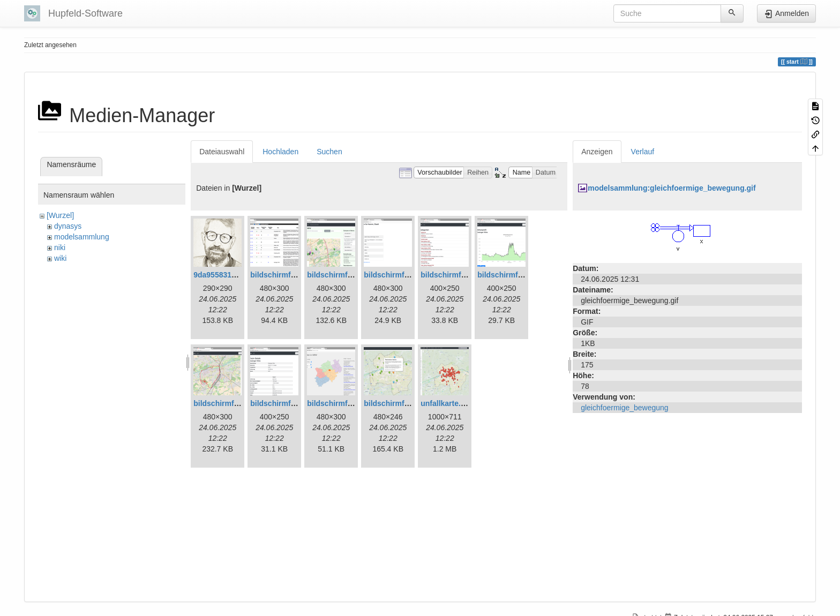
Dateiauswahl (222, 152)
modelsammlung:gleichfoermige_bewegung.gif (672, 188)
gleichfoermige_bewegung (624, 408)
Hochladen (280, 152)
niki (60, 247)
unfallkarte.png (447, 403)
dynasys (68, 226)
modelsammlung (82, 237)
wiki (60, 258)
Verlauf (643, 152)
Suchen (329, 152)
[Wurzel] (60, 215)
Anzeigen (597, 152)
